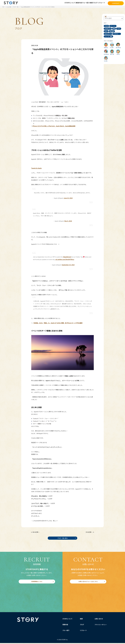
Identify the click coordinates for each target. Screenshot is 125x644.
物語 (115, 27)
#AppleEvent (67, 257)
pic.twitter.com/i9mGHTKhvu (65, 259)
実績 (81, 620)
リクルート (83, 631)
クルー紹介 (66, 631)
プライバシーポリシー (101, 626)
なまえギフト (115, 34)
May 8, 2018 (68, 221)
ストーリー (114, 24)
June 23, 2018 (68, 198)
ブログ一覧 (16, 7)
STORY (107, 24)
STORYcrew (109, 27)
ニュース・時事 (109, 40)
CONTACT (116, 3)
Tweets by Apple (36, 168)
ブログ (107, 30)
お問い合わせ (99, 620)
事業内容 (65, 625)
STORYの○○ (109, 37)
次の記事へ (89, 532)
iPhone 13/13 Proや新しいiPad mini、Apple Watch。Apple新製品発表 (54, 126)
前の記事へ (36, 532)
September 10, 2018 (68, 265)
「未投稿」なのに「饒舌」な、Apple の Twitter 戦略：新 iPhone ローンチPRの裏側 (57, 323)
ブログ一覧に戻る (62, 538)
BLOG (112, 30)
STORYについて (67, 620)
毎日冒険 (108, 34)
